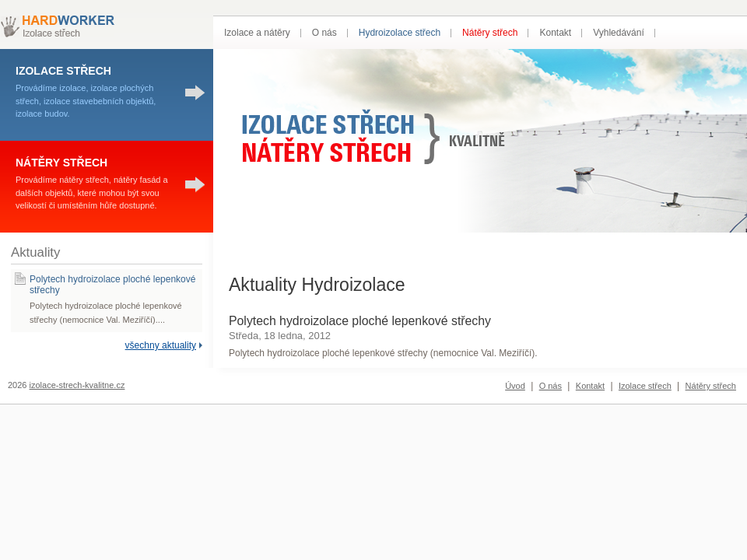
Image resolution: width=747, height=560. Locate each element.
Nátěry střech (490, 33)
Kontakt (555, 33)
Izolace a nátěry (257, 33)
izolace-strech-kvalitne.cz (77, 385)
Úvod (515, 386)
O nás (324, 33)
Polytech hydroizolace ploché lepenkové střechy (360, 321)
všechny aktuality (161, 345)
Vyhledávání (619, 33)
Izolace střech (645, 386)
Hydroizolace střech (400, 33)
